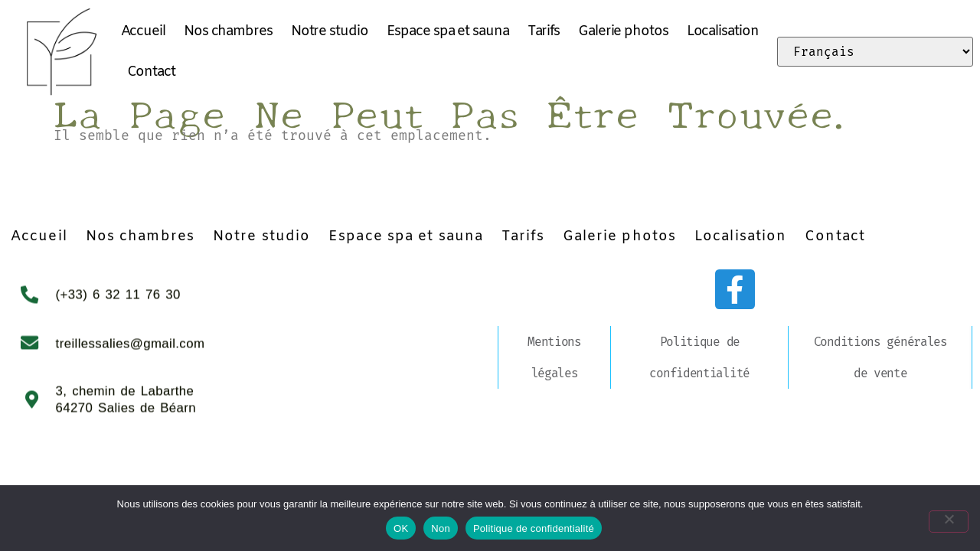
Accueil (143, 31)
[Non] (955, 517)
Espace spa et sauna (448, 31)
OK (401, 528)
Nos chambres (228, 31)
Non (441, 528)
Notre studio (330, 31)
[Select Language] (875, 52)
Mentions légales (554, 357)
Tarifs (544, 31)
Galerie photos (623, 31)
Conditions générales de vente (880, 357)
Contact (151, 72)
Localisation (723, 31)
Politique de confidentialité (699, 357)
